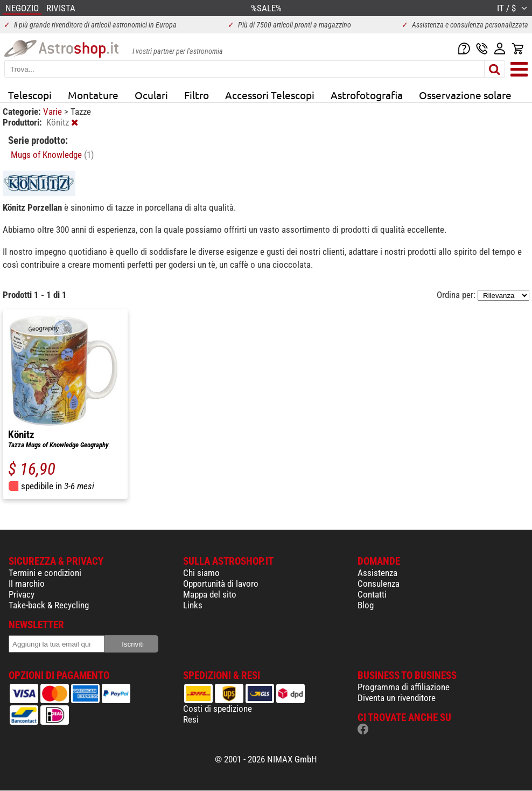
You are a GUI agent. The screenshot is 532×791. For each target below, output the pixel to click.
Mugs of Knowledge (52, 155)
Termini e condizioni (45, 573)
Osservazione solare (465, 95)
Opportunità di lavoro (221, 584)
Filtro (197, 95)
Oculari (151, 95)
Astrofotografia (367, 95)
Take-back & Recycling (49, 605)
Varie (54, 112)
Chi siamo (201, 573)
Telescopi (30, 95)
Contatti (372, 594)
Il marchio (27, 584)
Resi (191, 719)
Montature (93, 95)
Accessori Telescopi (270, 95)
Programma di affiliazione (404, 687)
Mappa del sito (210, 594)
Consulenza (379, 584)
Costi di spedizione (218, 709)
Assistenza (377, 573)
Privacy (22, 594)
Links (193, 605)
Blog (366, 605)
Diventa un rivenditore (397, 698)
